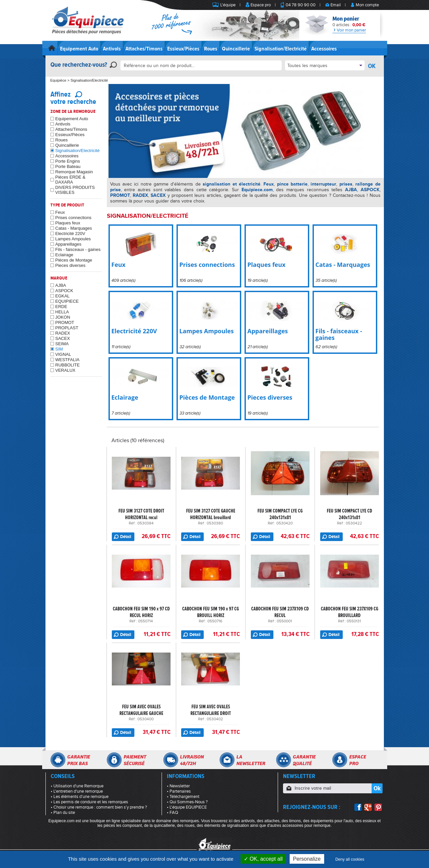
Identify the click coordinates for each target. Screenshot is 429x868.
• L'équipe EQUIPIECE (187, 807)
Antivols (112, 49)
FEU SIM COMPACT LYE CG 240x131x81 (280, 514)
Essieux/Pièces (183, 49)
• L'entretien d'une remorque (77, 791)
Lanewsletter (251, 760)
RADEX (63, 333)
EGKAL (63, 296)
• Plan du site (63, 813)
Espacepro (357, 760)
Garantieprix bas (78, 760)
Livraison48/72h (192, 760)
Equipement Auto (79, 49)
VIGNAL (63, 354)
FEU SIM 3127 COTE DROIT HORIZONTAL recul (141, 514)
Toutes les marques (307, 66)
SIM (59, 349)
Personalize (307, 859)
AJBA (61, 285)
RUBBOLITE (68, 365)
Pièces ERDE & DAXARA (71, 180)
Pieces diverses (71, 265)
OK (372, 66)
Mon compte (367, 5)
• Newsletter (178, 786)
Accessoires (324, 49)
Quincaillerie (236, 49)
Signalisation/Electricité (281, 49)
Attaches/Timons (144, 49)
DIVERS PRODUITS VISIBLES (75, 190)
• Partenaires (179, 791)
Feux (60, 212)
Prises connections (73, 218)
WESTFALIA (68, 360)
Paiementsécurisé (135, 760)
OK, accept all (263, 859)
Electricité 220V (70, 234)
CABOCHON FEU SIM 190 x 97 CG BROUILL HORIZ (211, 612)
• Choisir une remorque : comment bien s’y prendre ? (99, 807)
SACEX (63, 338)
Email (336, 5)
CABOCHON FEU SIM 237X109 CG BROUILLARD (350, 612)
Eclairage (64, 255)
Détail (126, 537)
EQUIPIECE (67, 301)
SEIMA (62, 344)
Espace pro (261, 5)
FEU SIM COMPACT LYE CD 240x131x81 (350, 514)
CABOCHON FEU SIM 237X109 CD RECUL (280, 612)
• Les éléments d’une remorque (80, 797)
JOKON (63, 317)
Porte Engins (68, 161)
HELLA (62, 312)
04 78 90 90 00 (301, 5)
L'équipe (228, 5)
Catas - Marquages (74, 228)
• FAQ (173, 813)
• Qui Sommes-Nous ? (187, 802)
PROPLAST (67, 328)
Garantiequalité (304, 760)
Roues (211, 49)
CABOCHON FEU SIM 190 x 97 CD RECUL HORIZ (141, 612)
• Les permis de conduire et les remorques (89, 802)
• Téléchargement (183, 797)
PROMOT (65, 322)
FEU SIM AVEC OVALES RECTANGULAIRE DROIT (211, 710)
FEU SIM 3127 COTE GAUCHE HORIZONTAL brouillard (211, 514)
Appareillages (69, 244)
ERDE (61, 307)
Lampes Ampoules (73, 239)
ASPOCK (64, 291)
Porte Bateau (68, 166)
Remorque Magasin (74, 172)
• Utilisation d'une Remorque (77, 786)
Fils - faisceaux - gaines (78, 249)
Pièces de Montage (74, 260)
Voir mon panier (349, 30)
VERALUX (66, 370)
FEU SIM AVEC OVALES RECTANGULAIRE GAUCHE (141, 710)
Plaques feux (68, 223)
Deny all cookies (350, 859)
